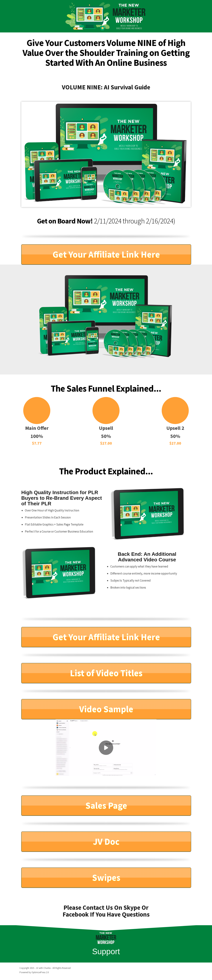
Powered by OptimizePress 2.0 (34, 972)
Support (106, 951)
